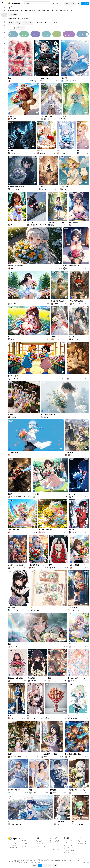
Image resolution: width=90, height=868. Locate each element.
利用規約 (22, 860)
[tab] (12, 28)
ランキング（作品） (55, 842)
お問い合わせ (23, 863)
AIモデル (25, 849)
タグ (23, 851)
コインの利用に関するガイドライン (65, 860)
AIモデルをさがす (41, 846)
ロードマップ (82, 843)
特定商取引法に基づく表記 (45, 860)
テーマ (24, 846)
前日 (11, 23)
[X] (9, 861)
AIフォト (25, 843)
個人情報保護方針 (31, 860)
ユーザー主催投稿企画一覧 (69, 851)
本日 (56, 23)
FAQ (78, 860)
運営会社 (38, 863)
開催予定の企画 (69, 848)
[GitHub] (18, 861)
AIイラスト (25, 841)
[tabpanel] (48, 431)
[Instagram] (15, 861)
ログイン (85, 3)
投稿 (73, 3)
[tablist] (16, 28)
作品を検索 (39, 841)
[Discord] (12, 861)
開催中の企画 (68, 845)
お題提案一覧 (13, 14)
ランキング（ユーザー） (55, 846)
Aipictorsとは (82, 841)
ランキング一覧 (55, 850)
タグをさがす (40, 843)
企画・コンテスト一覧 (69, 842)
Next (56, 865)
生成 (67, 3)
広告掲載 (31, 863)
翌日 (18, 23)
